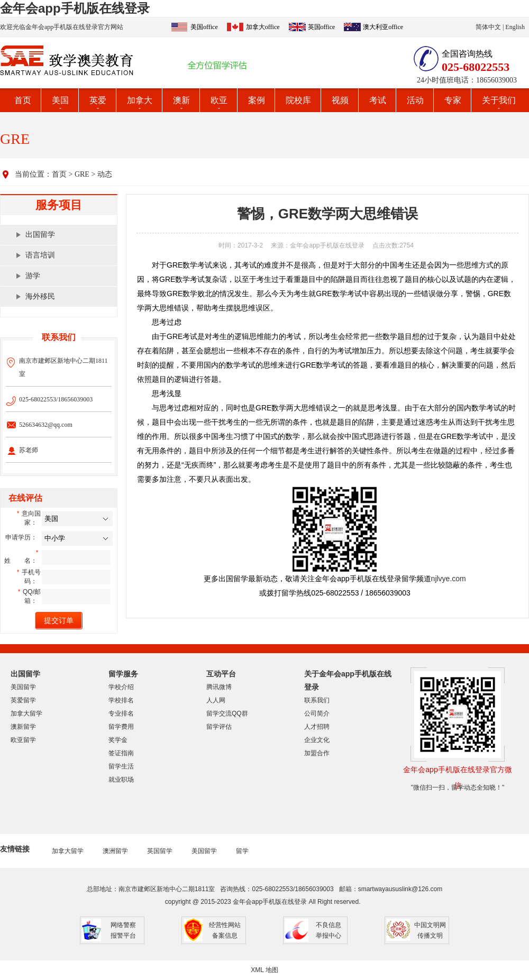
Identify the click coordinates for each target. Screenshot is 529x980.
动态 (105, 174)
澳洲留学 (115, 851)
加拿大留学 (26, 713)
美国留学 (23, 687)
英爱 (98, 100)
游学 (33, 276)
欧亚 (219, 100)
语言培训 (40, 255)
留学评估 (219, 727)
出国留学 (40, 235)
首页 (23, 100)
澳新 (181, 100)
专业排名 (121, 713)
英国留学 (160, 851)
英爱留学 (23, 700)
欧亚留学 (23, 740)
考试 (378, 100)
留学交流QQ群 (227, 713)
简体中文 (488, 27)
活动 (415, 100)
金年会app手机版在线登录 (75, 8)
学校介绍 (121, 687)
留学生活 (121, 766)
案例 (257, 100)
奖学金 (118, 740)
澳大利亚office (383, 27)
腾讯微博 (219, 687)
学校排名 (121, 700)
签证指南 (121, 753)
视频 (340, 100)
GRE (82, 174)
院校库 (298, 100)
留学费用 (121, 727)
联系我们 (317, 700)
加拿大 (140, 100)
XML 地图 (264, 970)
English (515, 27)
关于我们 (499, 100)
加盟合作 (317, 753)
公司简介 (317, 713)
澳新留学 (23, 727)
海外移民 (40, 296)
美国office (204, 27)
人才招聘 (317, 727)
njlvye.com (449, 579)
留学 (242, 851)
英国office (322, 27)
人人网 (216, 700)
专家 (453, 100)
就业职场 (121, 780)
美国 (60, 100)
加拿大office (263, 27)
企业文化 (317, 740)
